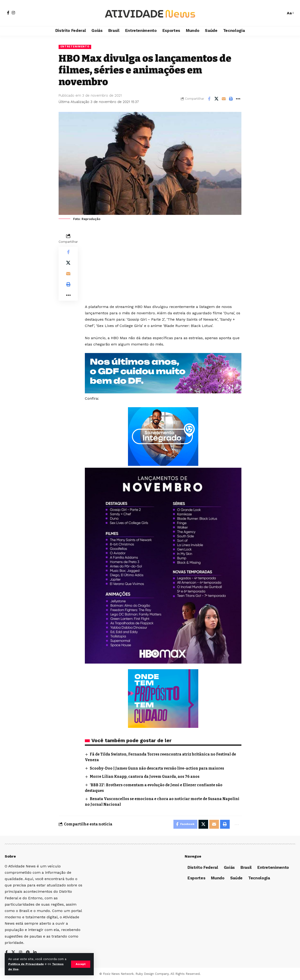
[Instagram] (13, 13)
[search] (280, 13)
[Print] (231, 99)
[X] (13, 953)
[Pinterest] (28, 953)
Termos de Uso (20, 969)
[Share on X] (216, 99)
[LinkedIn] (35, 953)
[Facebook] (8, 13)
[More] (238, 99)
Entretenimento (75, 47)
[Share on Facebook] (209, 99)
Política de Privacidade (29, 964)
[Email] (224, 99)
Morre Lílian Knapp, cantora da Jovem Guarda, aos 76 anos (147, 777)
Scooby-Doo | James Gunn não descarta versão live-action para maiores (159, 768)
